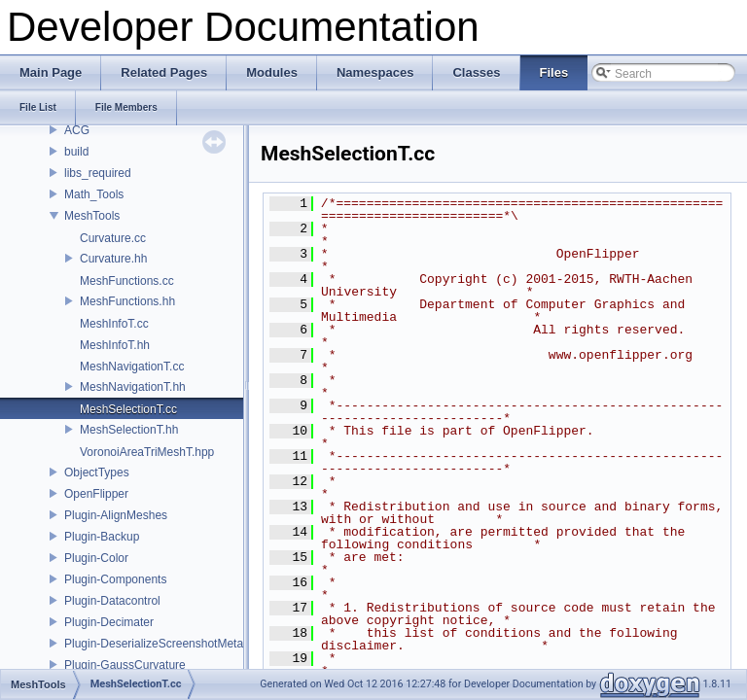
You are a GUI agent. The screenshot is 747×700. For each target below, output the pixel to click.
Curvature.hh (113, 259)
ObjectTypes (97, 472)
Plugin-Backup (102, 537)
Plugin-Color (96, 558)
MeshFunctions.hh (127, 301)
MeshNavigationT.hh (133, 387)
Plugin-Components (115, 579)
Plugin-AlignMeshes (116, 515)
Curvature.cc (113, 238)
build (76, 152)
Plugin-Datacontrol (112, 601)
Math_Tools (94, 194)
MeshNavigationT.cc (132, 367)
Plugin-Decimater (109, 622)
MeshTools (92, 216)
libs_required (98, 173)
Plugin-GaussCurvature (125, 665)
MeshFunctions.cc (127, 281)
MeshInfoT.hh (115, 345)
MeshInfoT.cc (114, 324)
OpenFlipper (96, 494)
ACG (77, 130)
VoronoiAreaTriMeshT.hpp (147, 452)
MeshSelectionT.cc (128, 409)
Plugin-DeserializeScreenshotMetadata (165, 644)
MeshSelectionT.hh (129, 430)
